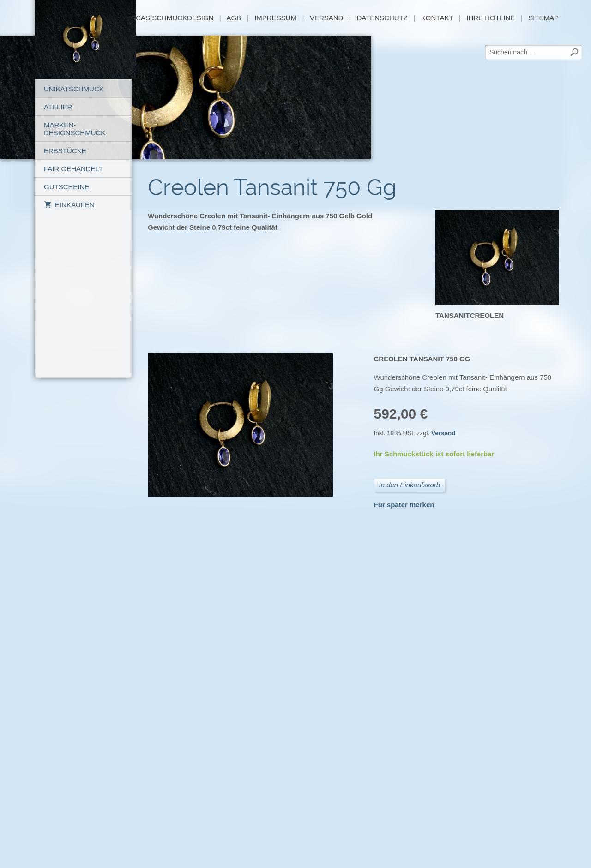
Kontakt (437, 18)
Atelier (58, 107)
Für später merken (404, 505)
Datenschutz (382, 18)
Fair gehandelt (73, 169)
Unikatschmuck (74, 89)
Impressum (275, 18)
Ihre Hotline (491, 18)
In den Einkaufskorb (410, 485)
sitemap (543, 18)
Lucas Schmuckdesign (171, 18)
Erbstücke (65, 151)
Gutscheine (66, 187)
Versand (327, 18)
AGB (234, 18)
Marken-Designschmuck (75, 129)
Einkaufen (69, 205)
